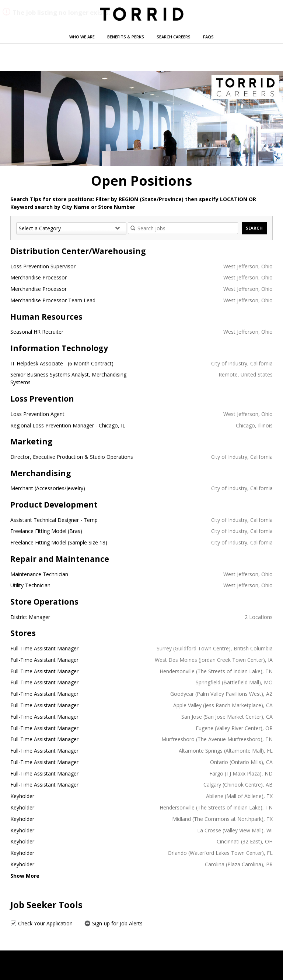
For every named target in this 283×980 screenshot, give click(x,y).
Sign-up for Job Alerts (113, 923)
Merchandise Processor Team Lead (53, 300)
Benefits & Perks (126, 37)
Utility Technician (30, 585)
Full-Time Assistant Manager (44, 648)
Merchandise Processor (39, 277)
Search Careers (174, 37)
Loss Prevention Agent (37, 414)
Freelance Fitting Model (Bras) (46, 531)
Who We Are (82, 37)
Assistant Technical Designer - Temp (54, 520)
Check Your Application (41, 923)
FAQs (208, 37)
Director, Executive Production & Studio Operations (72, 457)
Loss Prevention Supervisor (43, 266)
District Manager (30, 617)
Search (254, 228)
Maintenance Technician (39, 574)
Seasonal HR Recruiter (37, 332)
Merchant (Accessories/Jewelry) (48, 488)
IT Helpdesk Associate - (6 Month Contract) (62, 363)
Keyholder (22, 796)
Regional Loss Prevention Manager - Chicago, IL (68, 425)
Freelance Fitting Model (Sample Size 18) (59, 542)
